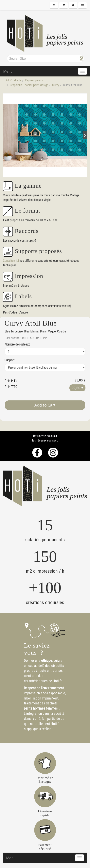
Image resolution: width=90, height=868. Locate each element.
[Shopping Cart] (63, 5)
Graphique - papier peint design (29, 85)
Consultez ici (11, 261)
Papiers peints (34, 80)
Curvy (56, 85)
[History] (54, 5)
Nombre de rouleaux (17, 344)
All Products (14, 80)
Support (9, 360)
